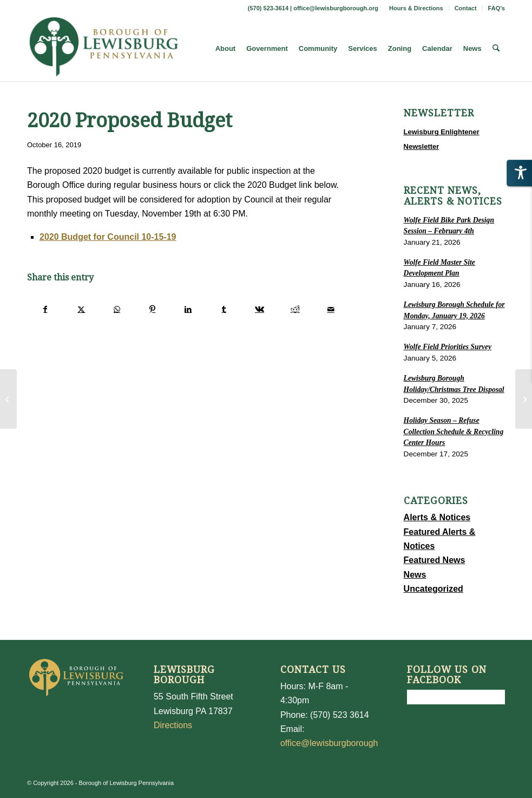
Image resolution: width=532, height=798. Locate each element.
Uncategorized (434, 589)
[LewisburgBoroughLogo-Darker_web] (104, 49)
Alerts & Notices (437, 517)
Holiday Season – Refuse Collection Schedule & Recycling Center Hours (454, 431)
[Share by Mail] (331, 309)
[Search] (496, 49)
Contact (466, 8)
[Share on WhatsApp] (117, 309)
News (415, 575)
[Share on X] (81, 309)
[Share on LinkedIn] (188, 309)
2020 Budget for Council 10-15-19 (108, 237)
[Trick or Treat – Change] (524, 399)
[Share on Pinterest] (152, 309)
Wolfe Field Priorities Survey (448, 347)
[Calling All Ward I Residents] (8, 399)
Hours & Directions (416, 8)
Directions (173, 725)
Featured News (435, 560)
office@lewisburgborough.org (336, 8)
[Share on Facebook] (45, 309)
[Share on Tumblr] (224, 309)
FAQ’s (497, 8)
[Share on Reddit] (295, 309)
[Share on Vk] (260, 309)
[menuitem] (416, 8)
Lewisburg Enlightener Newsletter (442, 139)
